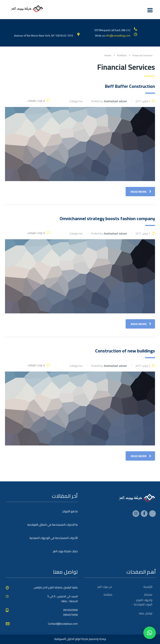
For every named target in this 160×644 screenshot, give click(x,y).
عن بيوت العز (105, 587)
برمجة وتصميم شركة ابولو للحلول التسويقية (80, 639)
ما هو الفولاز (70, 511)
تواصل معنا (146, 613)
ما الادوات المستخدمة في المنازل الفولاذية (52, 525)
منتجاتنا (148, 595)
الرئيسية (148, 587)
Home (108, 55)
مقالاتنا (108, 595)
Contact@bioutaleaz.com (63, 624)
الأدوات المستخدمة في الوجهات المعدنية (54, 538)
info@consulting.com (118, 36)
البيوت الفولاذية (143, 604)
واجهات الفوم (144, 600)
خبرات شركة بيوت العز (65, 551)
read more (141, 192)
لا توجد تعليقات (39, 101)
